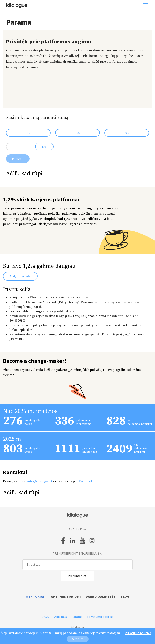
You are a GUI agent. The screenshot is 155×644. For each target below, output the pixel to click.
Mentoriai (35, 596)
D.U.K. (46, 617)
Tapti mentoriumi (65, 596)
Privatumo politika (100, 617)
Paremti (18, 159)
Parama (77, 617)
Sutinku (78, 639)
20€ (127, 133)
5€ (28, 133)
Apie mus (61, 617)
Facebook (86, 481)
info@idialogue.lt (40, 481)
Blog (125, 596)
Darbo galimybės (101, 596)
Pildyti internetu (20, 276)
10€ (77, 133)
